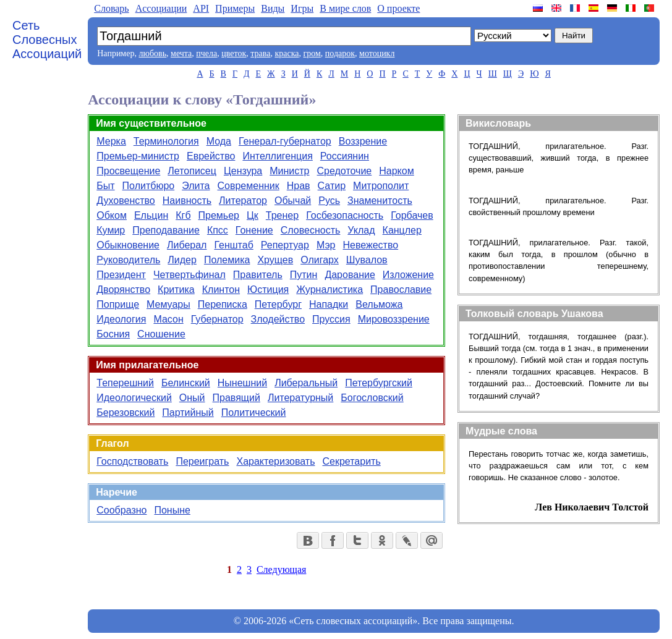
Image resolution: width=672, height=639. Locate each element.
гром (312, 53)
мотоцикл (377, 53)
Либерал (187, 245)
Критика (176, 290)
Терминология (166, 141)
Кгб (183, 215)
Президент (121, 275)
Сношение (161, 334)
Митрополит (381, 186)
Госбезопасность (345, 215)
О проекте (398, 8)
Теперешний (125, 383)
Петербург (278, 304)
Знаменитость (380, 201)
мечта (181, 53)
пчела (206, 53)
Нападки (329, 304)
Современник (248, 186)
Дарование (350, 275)
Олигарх (320, 260)
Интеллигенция (277, 156)
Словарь (111, 8)
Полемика (227, 260)
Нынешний (242, 383)
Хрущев (275, 260)
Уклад (361, 230)
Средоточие (345, 171)
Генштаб (233, 245)
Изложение (408, 275)
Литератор (243, 201)
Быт (105, 186)
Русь (329, 201)
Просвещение (128, 171)
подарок (340, 53)
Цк (253, 215)
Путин (304, 275)
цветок (234, 53)
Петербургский (379, 383)
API (201, 8)
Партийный (188, 413)
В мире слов (345, 8)
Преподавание (166, 230)
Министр (289, 171)
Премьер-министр (138, 156)
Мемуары (168, 304)
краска (287, 53)
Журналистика (330, 290)
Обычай (293, 201)
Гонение (254, 230)
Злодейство (278, 319)
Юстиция (268, 290)
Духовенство (126, 201)
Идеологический (134, 398)
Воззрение (363, 141)
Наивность (187, 201)
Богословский (372, 398)
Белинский (186, 383)
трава (260, 53)
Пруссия (331, 319)
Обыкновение (128, 245)
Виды (273, 8)
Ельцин (151, 215)
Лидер (182, 260)
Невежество (371, 245)
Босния (113, 334)
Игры (302, 8)
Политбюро (149, 186)
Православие (401, 290)
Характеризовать (275, 461)
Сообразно (121, 510)
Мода (219, 141)
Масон (168, 319)
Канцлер (402, 230)
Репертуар (285, 245)
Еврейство (211, 156)
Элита (196, 186)
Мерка (111, 141)
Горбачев (412, 215)
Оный (192, 398)
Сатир (332, 186)
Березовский (125, 413)
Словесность (311, 230)
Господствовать (132, 461)
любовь (152, 53)
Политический (254, 413)
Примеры (235, 8)
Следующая (281, 569)
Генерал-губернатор (285, 141)
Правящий (236, 398)
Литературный (300, 398)
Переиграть (202, 461)
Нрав (299, 186)
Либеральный (306, 383)
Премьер (219, 215)
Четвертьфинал (189, 275)
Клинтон (221, 290)
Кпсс (218, 230)
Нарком (396, 171)
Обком (112, 215)
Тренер (282, 215)
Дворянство (123, 290)
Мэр (326, 245)
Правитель (258, 275)
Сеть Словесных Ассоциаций (47, 40)
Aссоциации (161, 8)
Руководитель (128, 260)
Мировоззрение (394, 319)
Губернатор (217, 319)
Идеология (121, 319)
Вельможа (379, 304)
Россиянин (345, 156)
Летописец (192, 171)
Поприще (118, 304)
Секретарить (351, 461)
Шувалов (367, 260)
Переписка (223, 304)
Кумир (111, 230)
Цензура (243, 171)
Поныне (172, 510)
